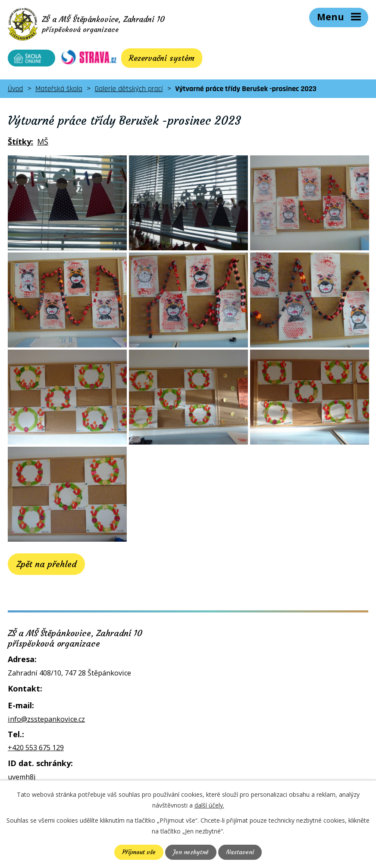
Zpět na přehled (46, 564)
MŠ (43, 142)
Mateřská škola (59, 89)
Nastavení (240, 852)
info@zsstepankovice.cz (46, 719)
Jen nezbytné (191, 852)
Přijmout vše (139, 852)
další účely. (209, 805)
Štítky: (20, 142)
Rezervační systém (162, 58)
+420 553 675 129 (36, 748)
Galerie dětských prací (129, 89)
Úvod (15, 89)
